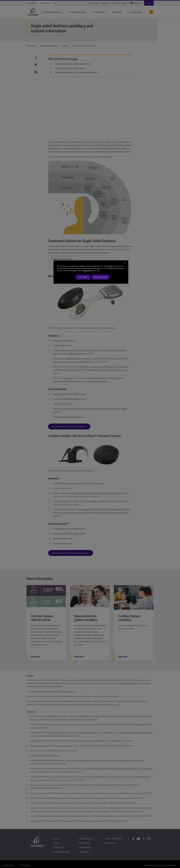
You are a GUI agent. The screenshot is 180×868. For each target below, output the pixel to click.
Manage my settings (101, 277)
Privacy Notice (87, 271)
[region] (91, 272)
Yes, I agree (83, 277)
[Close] (125, 263)
